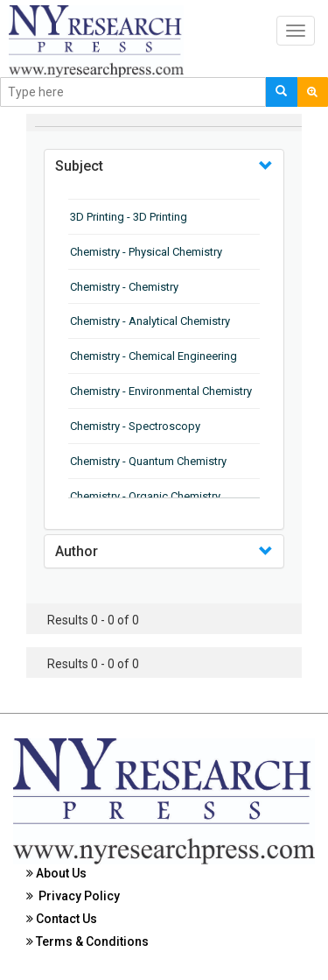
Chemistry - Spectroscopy (135, 426)
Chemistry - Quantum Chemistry (148, 461)
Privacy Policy (73, 896)
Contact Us (62, 919)
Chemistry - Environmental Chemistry (161, 391)
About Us (56, 873)
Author (77, 551)
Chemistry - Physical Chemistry (146, 252)
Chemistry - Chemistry (124, 287)
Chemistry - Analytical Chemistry (150, 321)
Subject (79, 166)
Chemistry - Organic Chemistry (145, 496)
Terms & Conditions (87, 941)
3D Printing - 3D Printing (129, 217)
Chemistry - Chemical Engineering (154, 356)
